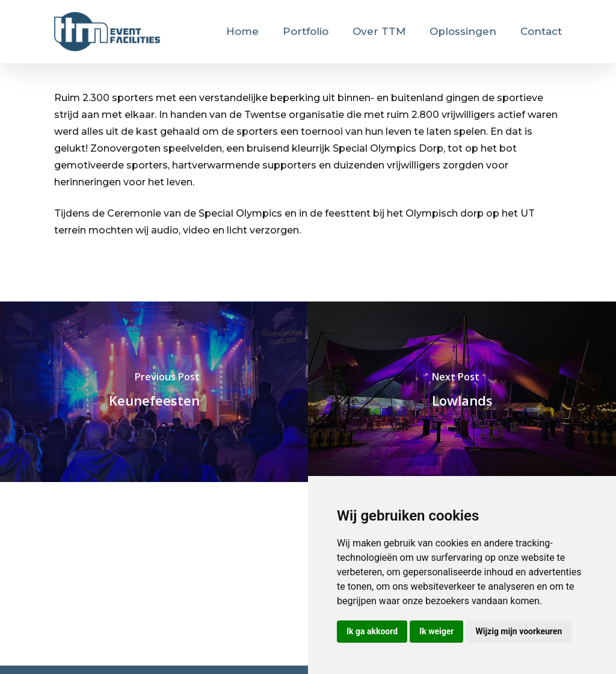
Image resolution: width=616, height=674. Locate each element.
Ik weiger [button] (436, 631)
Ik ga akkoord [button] (372, 631)
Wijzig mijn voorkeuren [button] (519, 631)
